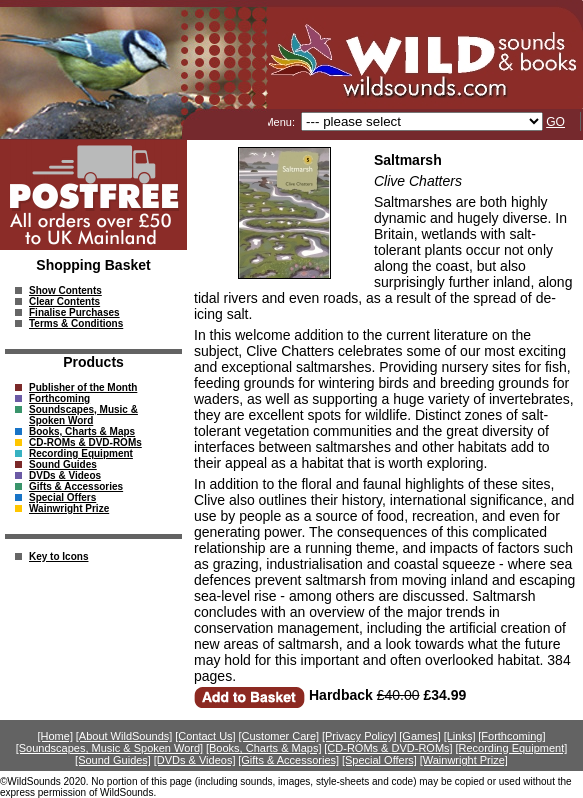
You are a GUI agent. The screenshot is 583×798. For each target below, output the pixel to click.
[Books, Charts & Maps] (264, 748)
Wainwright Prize (69, 508)
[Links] (460, 736)
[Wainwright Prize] (464, 760)
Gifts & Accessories (76, 486)
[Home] (55, 736)
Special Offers (62, 497)
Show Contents (65, 290)
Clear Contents (64, 301)
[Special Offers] (379, 760)
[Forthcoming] (511, 736)
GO (555, 122)
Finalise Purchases (74, 312)
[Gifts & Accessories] (288, 760)
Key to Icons (58, 556)
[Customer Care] (278, 736)
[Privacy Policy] (359, 736)
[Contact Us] (205, 736)
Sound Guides (63, 464)
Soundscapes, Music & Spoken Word (83, 415)
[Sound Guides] (113, 760)
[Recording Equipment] (511, 748)
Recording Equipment (81, 453)
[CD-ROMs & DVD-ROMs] (388, 748)
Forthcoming (59, 398)
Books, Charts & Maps (82, 431)
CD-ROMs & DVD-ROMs (85, 442)
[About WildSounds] (124, 736)
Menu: (281, 122)
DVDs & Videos (65, 475)
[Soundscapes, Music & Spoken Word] (110, 748)
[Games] (420, 736)
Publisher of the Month (83, 387)
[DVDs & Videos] (195, 760)
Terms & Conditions (76, 323)
